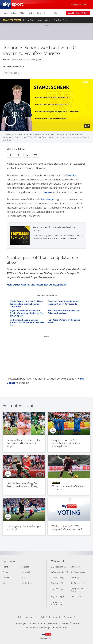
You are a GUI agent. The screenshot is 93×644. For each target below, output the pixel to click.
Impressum (34, 623)
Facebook (30, 617)
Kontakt (77, 623)
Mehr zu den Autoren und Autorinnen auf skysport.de (37, 285)
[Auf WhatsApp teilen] (27, 155)
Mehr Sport (28, 583)
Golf (24, 578)
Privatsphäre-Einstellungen (39, 628)
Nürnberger (48, 199)
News (39, 20)
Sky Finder (57, 589)
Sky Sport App (57, 597)
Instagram (55, 617)
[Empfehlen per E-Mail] (35, 155)
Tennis (6, 578)
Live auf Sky (57, 578)
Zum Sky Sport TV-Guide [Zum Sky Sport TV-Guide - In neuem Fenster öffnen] (78, 13)
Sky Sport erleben (79, 4)
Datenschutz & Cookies (59, 624)
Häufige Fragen (19, 623)
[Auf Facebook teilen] (10, 155)
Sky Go (75, 567)
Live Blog (30, 20)
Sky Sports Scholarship (56, 603)
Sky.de (74, 578)
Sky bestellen (58, 567)
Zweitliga (71, 175)
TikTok (42, 617)
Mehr (58, 13)
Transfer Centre (12, 20)
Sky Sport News (78, 572)
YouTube (69, 617)
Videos (14, 13)
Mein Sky (76, 597)
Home (5, 13)
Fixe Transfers (60, 20)
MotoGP (26, 572)
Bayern (47, 192)
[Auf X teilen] (19, 155)
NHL (5, 583)
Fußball (31, 13)
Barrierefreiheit (60, 628)
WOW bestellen (59, 573)
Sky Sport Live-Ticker (77, 590)
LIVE (23, 13)
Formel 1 (41, 13)
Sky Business (77, 584)
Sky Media (57, 584)
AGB (43, 623)
